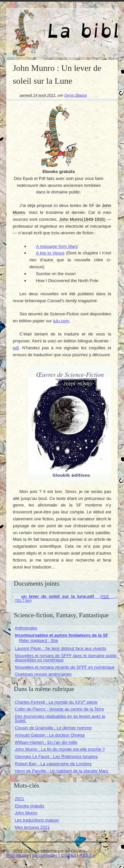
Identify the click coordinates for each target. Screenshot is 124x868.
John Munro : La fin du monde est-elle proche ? (60, 749)
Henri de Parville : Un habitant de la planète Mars (61, 771)
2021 (19, 799)
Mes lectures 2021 (32, 827)
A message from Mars (57, 246)
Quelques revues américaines (43, 674)
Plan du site (18, 855)
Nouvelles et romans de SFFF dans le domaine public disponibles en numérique (66, 658)
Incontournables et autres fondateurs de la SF (61, 635)
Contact (69, 855)
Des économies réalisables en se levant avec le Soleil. (60, 718)
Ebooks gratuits (29, 806)
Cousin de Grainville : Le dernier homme (53, 728)
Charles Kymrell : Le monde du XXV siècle (56, 702)
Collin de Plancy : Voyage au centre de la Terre (59, 709)
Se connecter (45, 855)
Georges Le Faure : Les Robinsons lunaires (56, 756)
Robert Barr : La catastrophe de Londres (53, 764)
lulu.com (61, 321)
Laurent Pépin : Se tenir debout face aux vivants (60, 648)
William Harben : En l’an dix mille (46, 742)
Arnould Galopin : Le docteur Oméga (50, 735)
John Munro (26, 813)
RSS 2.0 (87, 855)
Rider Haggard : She (39, 640)
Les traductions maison (37, 820)
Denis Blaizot (76, 95)
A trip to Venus (50, 253)
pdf (16, 348)
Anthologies (26, 628)
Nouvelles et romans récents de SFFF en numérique (64, 667)
